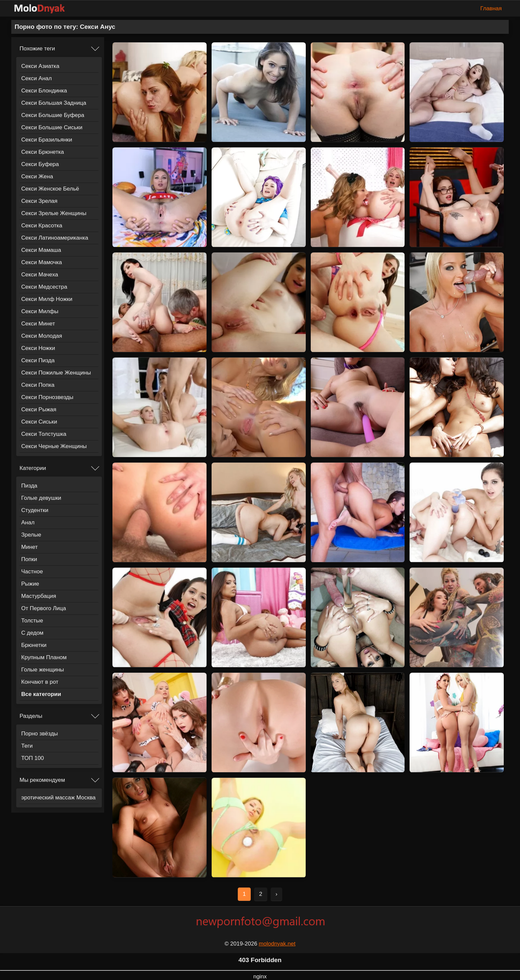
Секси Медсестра (44, 287)
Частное (32, 572)
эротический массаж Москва (58, 798)
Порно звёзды (40, 734)
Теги (27, 746)
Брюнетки (34, 645)
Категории (33, 468)
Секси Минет (38, 324)
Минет (30, 547)
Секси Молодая (42, 336)
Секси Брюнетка (43, 152)
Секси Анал (36, 78)
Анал (28, 522)
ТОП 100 (32, 758)
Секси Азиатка (40, 66)
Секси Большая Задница (54, 103)
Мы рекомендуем (42, 780)
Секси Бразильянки (47, 140)
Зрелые (31, 535)
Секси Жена (37, 176)
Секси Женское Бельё (50, 189)
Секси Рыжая (39, 409)
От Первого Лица (44, 608)
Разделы (31, 716)
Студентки (35, 510)
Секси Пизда (38, 360)
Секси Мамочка (42, 262)
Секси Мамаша (41, 250)
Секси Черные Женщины (54, 446)
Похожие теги (37, 49)
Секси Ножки (38, 348)
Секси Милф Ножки (47, 299)
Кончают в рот (40, 682)
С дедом (32, 633)
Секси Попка (38, 385)
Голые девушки (41, 498)
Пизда (29, 486)
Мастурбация (39, 596)
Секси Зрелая (39, 201)
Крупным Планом (44, 657)
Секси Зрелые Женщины (54, 213)
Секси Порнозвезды (47, 397)
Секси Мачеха (40, 275)
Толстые (32, 621)
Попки (29, 559)
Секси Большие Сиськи (52, 127)
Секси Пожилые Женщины (56, 373)
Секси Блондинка (44, 91)
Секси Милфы (40, 311)
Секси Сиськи (39, 422)
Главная (491, 8)
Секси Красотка (42, 226)
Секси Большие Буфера (53, 115)
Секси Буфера (40, 164)
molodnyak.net (277, 944)
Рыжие (30, 584)
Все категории (41, 694)
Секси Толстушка (44, 434)
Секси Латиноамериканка (55, 238)
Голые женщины (43, 670)
